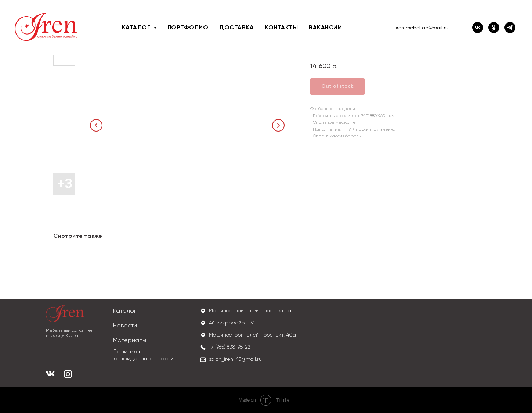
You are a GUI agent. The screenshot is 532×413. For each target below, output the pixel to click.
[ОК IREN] (494, 28)
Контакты (281, 28)
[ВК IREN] (478, 28)
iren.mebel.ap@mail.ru (422, 28)
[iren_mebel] (510, 28)
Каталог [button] (137, 28)
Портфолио (188, 28)
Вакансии (325, 28)
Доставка (236, 28)
